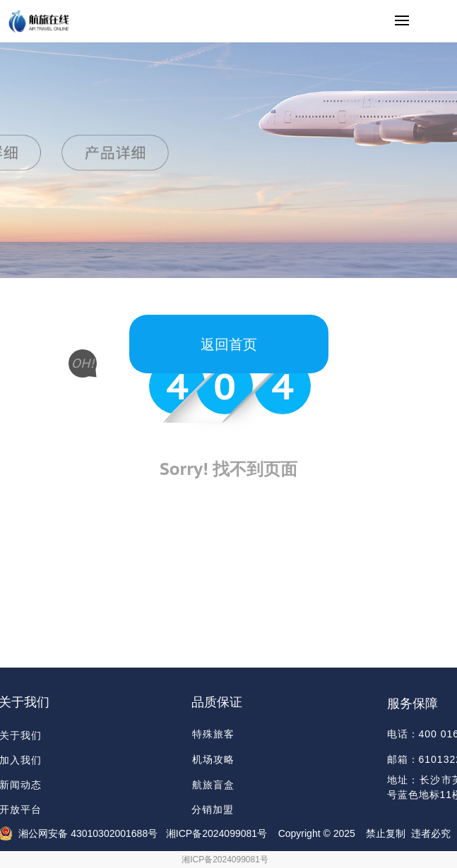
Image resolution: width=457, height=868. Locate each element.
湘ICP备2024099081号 (225, 860)
